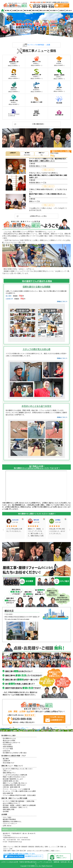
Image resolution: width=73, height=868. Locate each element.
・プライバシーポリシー (9, 823)
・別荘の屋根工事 (7, 793)
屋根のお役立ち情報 (44, 11)
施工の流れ (20, 11)
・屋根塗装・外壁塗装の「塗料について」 (15, 807)
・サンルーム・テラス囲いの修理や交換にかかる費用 (19, 791)
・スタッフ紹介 (6, 817)
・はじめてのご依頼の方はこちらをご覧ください (17, 769)
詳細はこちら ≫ (62, 301)
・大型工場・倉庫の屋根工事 (11, 787)
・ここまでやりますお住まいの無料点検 (14, 775)
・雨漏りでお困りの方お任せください (14, 777)
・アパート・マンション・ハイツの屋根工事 (16, 789)
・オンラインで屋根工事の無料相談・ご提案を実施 (18, 801)
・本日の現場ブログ (8, 763)
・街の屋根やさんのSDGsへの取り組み (14, 753)
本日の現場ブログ (54, 11)
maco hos (58, 520)
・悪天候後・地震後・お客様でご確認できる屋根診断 (19, 805)
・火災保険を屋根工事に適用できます (14, 785)
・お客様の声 (6, 761)
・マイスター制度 (7, 749)
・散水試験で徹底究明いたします (12, 779)
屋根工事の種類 (27, 11)
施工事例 (9, 296)
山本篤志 (36, 520)
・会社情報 (5, 811)
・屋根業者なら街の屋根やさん (11, 821)
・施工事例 (5, 759)
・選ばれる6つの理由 (8, 740)
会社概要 (14, 11)
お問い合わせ (69, 11)
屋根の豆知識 (35, 11)
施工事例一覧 (8, 11)
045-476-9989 (25, 619)
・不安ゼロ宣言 (6, 744)
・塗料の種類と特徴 (8, 809)
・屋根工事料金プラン (9, 773)
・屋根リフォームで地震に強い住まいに (14, 783)
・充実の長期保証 (7, 747)
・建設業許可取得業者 (9, 819)
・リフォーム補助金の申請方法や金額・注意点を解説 (19, 795)
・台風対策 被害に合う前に (10, 781)
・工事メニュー (6, 771)
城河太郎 (15, 520)
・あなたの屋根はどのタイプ (11, 803)
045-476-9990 (12, 619)
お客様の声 (62, 11)
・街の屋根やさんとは (9, 738)
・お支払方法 (6, 751)
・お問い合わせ (6, 826)
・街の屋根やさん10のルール (11, 742)
